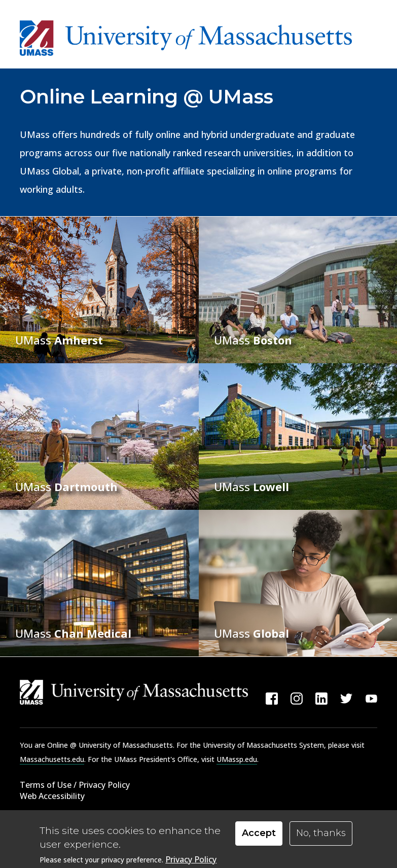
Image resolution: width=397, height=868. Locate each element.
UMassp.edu (237, 759)
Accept (259, 834)
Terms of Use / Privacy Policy (75, 785)
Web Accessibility (52, 796)
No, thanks (321, 834)
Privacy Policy (191, 860)
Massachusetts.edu (52, 759)
